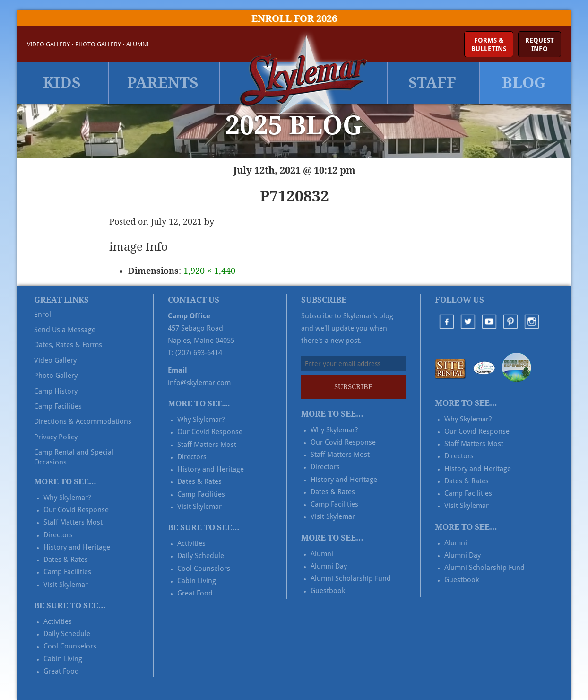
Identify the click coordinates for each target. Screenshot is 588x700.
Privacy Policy (56, 437)
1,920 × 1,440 (209, 271)
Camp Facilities (58, 406)
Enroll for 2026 (294, 18)
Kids (62, 83)
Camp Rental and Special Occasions (74, 457)
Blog (524, 83)
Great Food (61, 671)
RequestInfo (540, 44)
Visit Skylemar (66, 585)
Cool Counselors (70, 646)
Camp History (56, 391)
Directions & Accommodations (83, 421)
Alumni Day (329, 566)
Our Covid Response (76, 510)
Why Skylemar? (67, 498)
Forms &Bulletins (489, 44)
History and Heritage (77, 547)
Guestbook (328, 591)
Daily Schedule (67, 634)
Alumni (137, 44)
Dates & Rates (66, 560)
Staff (432, 83)
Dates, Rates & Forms (68, 345)
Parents (163, 83)
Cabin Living (63, 659)
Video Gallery (48, 44)
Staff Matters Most (73, 522)
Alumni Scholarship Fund (351, 578)
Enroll (43, 315)
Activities (58, 621)
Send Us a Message (65, 330)
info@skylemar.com (199, 383)
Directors (58, 535)
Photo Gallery (98, 44)
